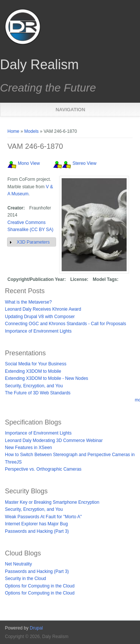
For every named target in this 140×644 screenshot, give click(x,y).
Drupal (36, 628)
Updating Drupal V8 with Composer (40, 317)
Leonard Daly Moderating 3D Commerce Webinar (54, 440)
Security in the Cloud (25, 579)
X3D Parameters (33, 242)
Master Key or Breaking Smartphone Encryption (52, 502)
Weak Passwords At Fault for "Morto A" (43, 517)
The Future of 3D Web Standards (38, 393)
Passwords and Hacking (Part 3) (37, 531)
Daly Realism (39, 65)
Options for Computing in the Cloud (40, 586)
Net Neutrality (18, 564)
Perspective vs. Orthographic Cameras (43, 469)
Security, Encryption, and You (34, 386)
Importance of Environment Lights (38, 331)
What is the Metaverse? (28, 302)
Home (13, 131)
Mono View (29, 163)
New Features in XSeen (28, 448)
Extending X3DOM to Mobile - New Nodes (46, 378)
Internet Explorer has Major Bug (36, 524)
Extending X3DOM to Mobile (33, 371)
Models (31, 131)
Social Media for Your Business (35, 364)
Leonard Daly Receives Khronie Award (43, 309)
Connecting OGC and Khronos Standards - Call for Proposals (65, 324)
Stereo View (84, 163)
